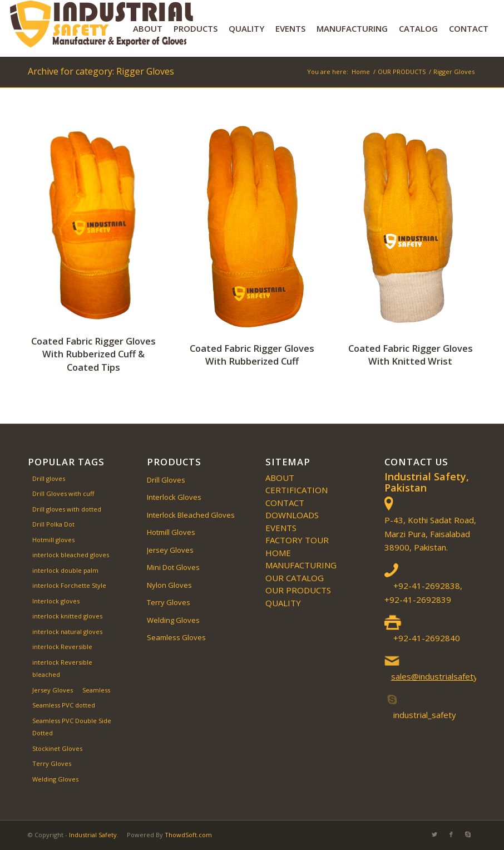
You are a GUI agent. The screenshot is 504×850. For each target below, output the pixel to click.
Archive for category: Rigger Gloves (101, 71)
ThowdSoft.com (188, 835)
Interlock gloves (56, 601)
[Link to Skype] (468, 834)
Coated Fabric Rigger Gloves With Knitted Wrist (411, 355)
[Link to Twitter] (434, 834)
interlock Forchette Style (69, 585)
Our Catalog (295, 578)
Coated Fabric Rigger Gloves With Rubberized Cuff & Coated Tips (93, 354)
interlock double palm (65, 570)
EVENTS (281, 528)
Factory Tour (297, 540)
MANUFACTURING (301, 565)
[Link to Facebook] (451, 834)
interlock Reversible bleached (62, 669)
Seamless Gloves (176, 637)
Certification (297, 490)
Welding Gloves (55, 779)
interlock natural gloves (67, 632)
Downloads (292, 515)
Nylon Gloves (169, 585)
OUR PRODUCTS (298, 590)
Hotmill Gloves (171, 532)
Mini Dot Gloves (173, 567)
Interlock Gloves (174, 497)
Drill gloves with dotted (67, 509)
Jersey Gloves (53, 690)
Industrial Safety (93, 835)
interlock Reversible (62, 647)
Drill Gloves (166, 480)
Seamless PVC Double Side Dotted (72, 727)
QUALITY (283, 603)
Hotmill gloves (53, 540)
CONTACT (285, 503)
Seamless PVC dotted (64, 705)
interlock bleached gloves (71, 555)
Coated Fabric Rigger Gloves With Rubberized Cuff (252, 355)
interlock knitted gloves (67, 616)
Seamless (96, 690)
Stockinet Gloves (57, 748)
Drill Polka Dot (53, 524)
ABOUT (280, 478)
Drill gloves (49, 478)
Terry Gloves (52, 763)
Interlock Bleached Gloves (191, 515)
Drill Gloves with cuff (63, 493)
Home (278, 553)
